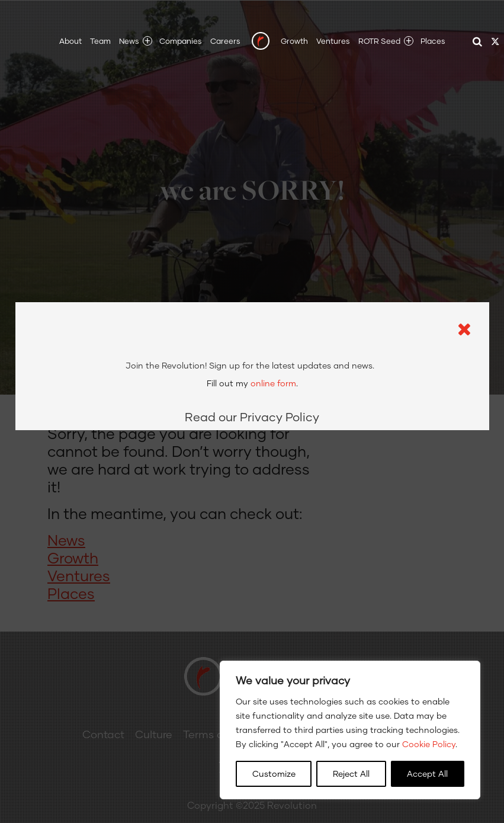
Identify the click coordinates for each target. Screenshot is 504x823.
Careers (225, 41)
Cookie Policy (429, 744)
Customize (274, 774)
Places (433, 41)
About (70, 41)
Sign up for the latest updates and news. (250, 302)
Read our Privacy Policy (252, 353)
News (129, 41)
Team (100, 41)
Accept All (427, 774)
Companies (181, 41)
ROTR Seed (379, 41)
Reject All (351, 774)
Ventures (333, 41)
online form (273, 320)
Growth (294, 41)
